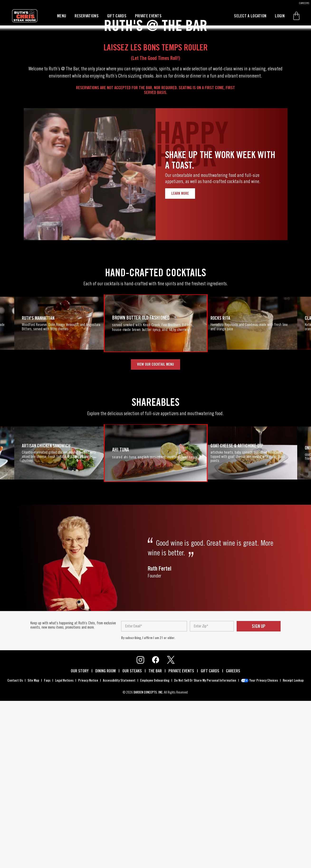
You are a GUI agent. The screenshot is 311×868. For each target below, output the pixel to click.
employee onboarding (155, 850)
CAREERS (304, 3)
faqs (47, 850)
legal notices (64, 850)
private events (148, 16)
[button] (296, 16)
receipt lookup (293, 850)
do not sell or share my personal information (205, 850)
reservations (87, 16)
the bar (155, 840)
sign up (259, 796)
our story (80, 840)
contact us (15, 850)
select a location (250, 16)
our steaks (132, 840)
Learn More (180, 363)
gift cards (117, 16)
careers (233, 840)
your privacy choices (264, 850)
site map (33, 850)
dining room (105, 840)
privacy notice (88, 850)
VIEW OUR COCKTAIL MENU (155, 534)
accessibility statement (119, 850)
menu (62, 16)
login (280, 16)
